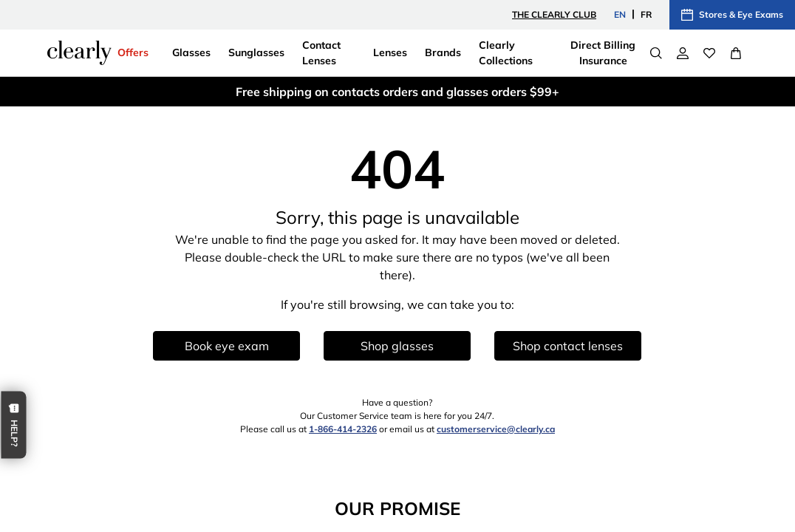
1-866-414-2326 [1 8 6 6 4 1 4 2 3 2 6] (343, 429)
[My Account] (683, 53)
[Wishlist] (709, 53)
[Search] (656, 53)
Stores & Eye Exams (732, 15)
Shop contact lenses (568, 346)
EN (620, 14)
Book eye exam (227, 346)
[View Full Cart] (736, 53)
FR (646, 14)
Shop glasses (397, 346)
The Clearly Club (554, 14)
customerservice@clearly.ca (496, 429)
